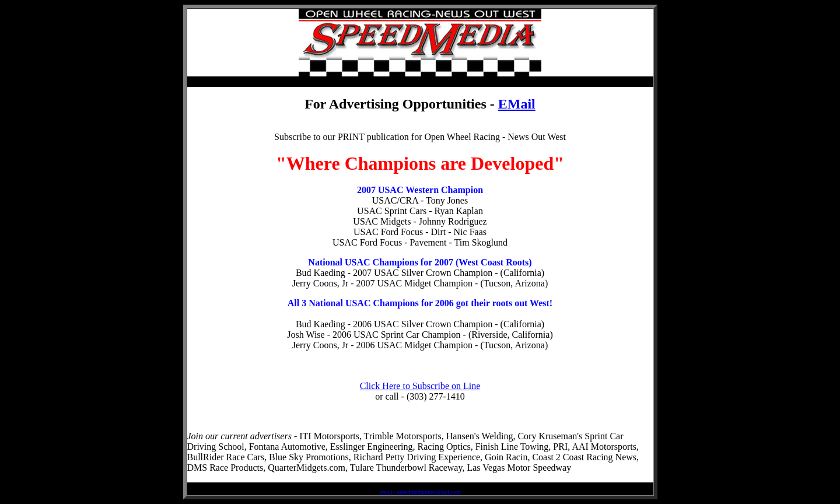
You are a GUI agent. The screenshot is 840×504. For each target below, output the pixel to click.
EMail (517, 104)
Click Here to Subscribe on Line (420, 386)
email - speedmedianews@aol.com (420, 492)
